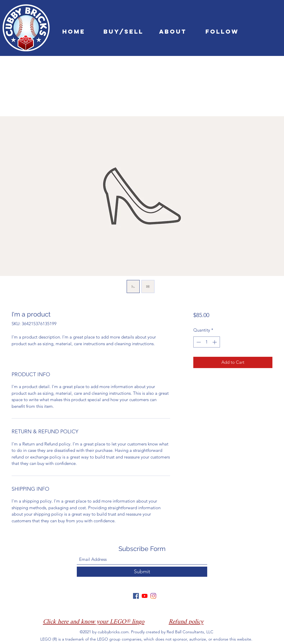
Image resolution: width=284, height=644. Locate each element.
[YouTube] (145, 596)
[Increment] (215, 342)
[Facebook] (136, 596)
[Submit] (142, 572)
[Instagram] (153, 596)
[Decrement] (198, 342)
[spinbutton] (206, 342)
